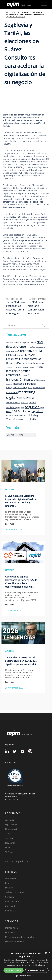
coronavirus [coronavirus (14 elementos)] (12, 351)
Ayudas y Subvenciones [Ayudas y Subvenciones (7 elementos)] (14, 343)
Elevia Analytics (12, 829)
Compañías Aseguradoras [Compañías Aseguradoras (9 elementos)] (36, 347)
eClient (8, 847)
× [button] (49, 953)
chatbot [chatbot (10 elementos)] (33, 342)
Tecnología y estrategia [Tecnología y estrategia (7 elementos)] (19, 416)
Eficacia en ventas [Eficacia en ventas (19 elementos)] (31, 359)
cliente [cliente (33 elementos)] (21, 346)
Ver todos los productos (17, 861)
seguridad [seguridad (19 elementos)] (37, 411)
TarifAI (8, 834)
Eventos (9, 888)
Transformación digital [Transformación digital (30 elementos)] (22, 419)
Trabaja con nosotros (15, 892)
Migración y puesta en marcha (19, 937)
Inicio (8, 12)
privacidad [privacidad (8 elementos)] (25, 403)
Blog (7, 883)
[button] (26, 976)
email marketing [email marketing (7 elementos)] (27, 363)
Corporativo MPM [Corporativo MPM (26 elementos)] (30, 351)
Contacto (10, 897)
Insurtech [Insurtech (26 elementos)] (30, 380)
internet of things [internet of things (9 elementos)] (39, 388)
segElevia (10, 820)
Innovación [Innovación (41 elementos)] (15, 379)
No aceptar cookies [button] (37, 970)
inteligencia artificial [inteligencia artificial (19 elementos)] (24, 384)
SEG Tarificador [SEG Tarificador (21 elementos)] (22, 411)
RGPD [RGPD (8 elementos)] (18, 408)
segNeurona (11, 825)
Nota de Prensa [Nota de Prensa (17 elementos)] (25, 398)
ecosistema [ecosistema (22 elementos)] (13, 359)
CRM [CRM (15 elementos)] (8, 355)
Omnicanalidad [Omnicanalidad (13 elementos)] (13, 403)
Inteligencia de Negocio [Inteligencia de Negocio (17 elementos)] (19, 387)
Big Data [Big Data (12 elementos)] (26, 342)
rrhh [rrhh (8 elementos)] (22, 408)
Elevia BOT (10, 843)
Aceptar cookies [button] (13, 970)
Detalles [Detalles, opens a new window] (42, 965)
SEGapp (9, 852)
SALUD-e (9, 838)
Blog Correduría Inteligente (21, 12)
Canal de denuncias (14, 902)
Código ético (11, 906)
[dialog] (26, 965)
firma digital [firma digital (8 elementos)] (17, 367)
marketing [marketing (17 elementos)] (12, 392)
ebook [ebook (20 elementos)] (31, 355)
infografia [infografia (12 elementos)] (26, 375)
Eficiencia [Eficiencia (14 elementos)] (11, 363)
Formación (10, 932)
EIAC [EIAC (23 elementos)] (19, 363)
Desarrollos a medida (15, 942)
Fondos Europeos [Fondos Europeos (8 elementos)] (28, 367)
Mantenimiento (12, 928)
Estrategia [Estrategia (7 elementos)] (9, 367)
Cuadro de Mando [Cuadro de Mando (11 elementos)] (19, 355)
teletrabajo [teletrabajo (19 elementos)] (33, 415)
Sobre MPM (11, 879)
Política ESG (11, 911)
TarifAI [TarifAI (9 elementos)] (8, 415)
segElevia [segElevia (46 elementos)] (32, 407)
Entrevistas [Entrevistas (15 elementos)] (38, 363)
